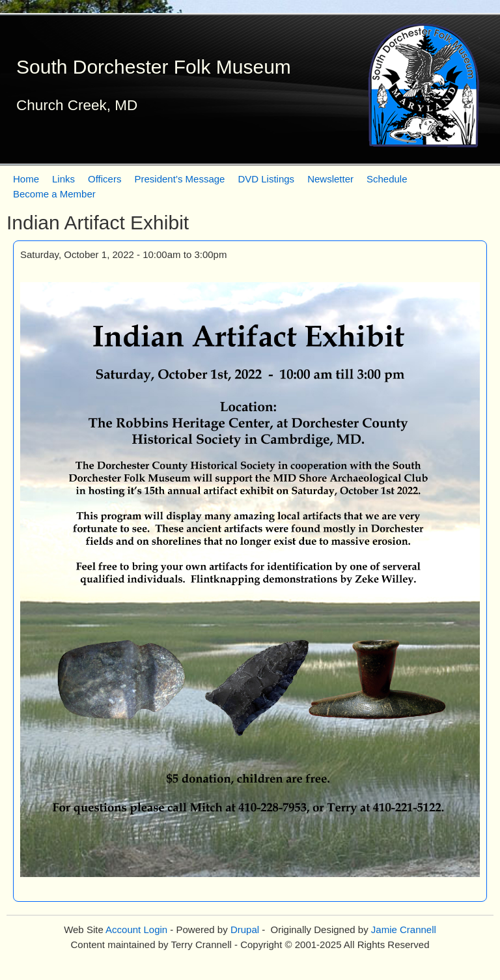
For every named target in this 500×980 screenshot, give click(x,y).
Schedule (387, 179)
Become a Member (54, 194)
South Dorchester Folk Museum (154, 67)
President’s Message (179, 179)
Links (63, 179)
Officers (104, 179)
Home (26, 179)
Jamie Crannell (404, 930)
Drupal (245, 930)
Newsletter (330, 179)
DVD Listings (266, 179)
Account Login (136, 930)
